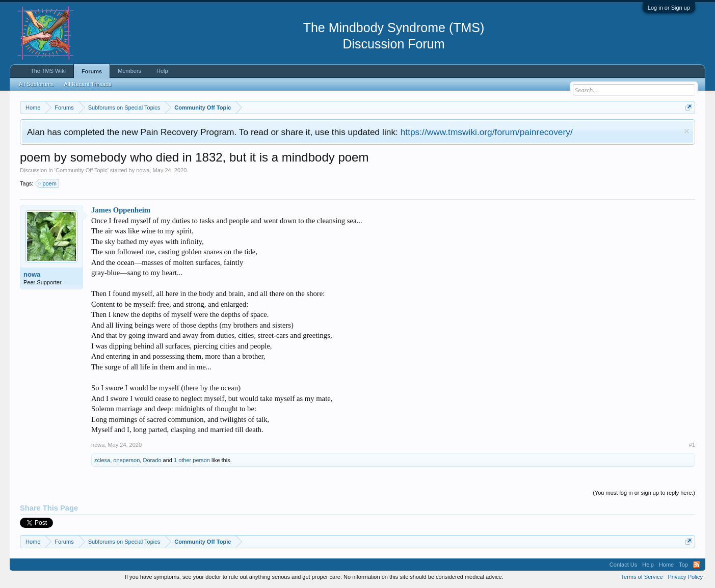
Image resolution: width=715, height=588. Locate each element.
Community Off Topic (82, 170)
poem (48, 183)
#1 (692, 445)
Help (162, 71)
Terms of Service (642, 577)
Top (683, 565)
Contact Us (623, 565)
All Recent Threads (88, 84)
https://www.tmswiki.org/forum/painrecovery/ (487, 132)
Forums (92, 71)
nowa (143, 170)
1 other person (192, 460)
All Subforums (36, 84)
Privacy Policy (685, 577)
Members (129, 71)
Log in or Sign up (669, 8)
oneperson (126, 460)
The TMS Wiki (48, 71)
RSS (697, 565)
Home (666, 565)
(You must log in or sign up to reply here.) (644, 493)
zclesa (102, 460)
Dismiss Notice (687, 131)
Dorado (152, 460)
